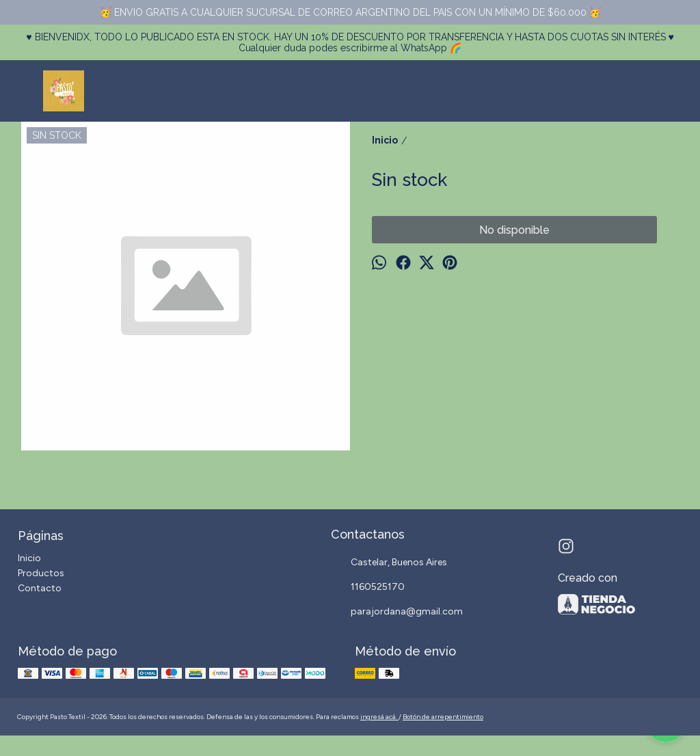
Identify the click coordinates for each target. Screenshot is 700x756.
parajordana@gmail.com (397, 612)
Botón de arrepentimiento (443, 717)
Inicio (29, 558)
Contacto (40, 588)
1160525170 (368, 588)
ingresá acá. (379, 717)
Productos (41, 573)
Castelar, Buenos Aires (389, 563)
